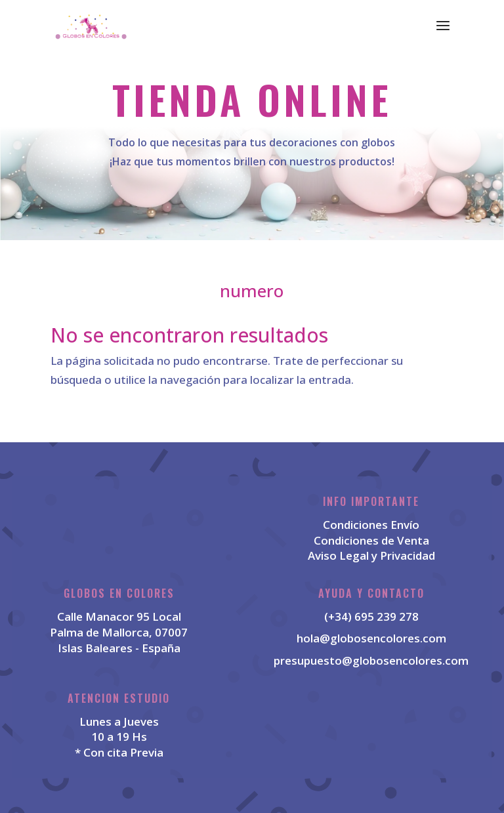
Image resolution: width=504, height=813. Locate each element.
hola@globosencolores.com (371, 638)
